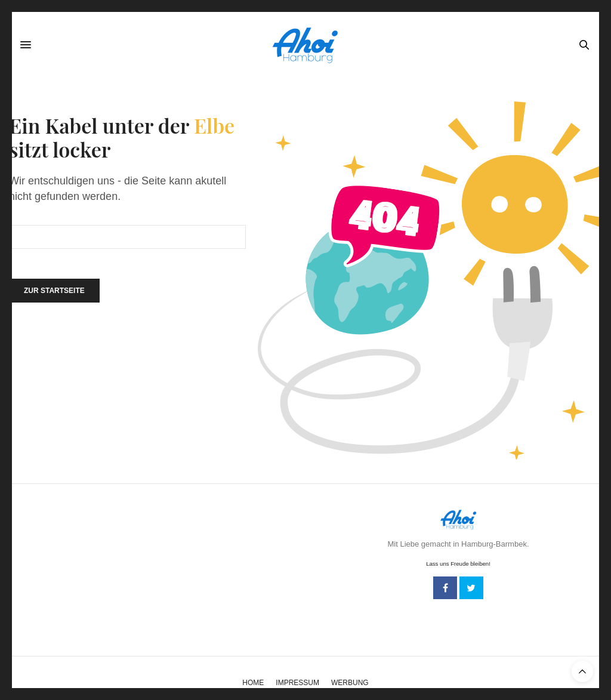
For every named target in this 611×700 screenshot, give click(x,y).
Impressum (297, 683)
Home (253, 683)
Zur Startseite (54, 291)
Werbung (350, 683)
